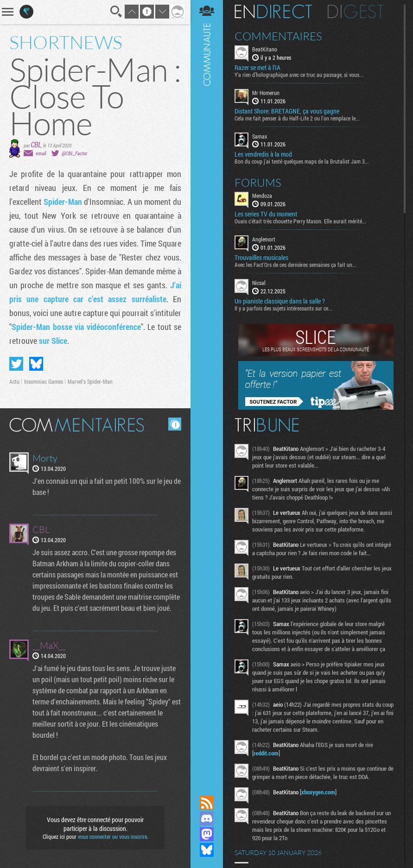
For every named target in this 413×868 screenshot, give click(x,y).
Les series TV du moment (266, 214)
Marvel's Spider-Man (90, 381)
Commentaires (278, 36)
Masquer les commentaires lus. (175, 424)
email (41, 153)
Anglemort (264, 239)
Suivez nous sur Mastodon (207, 834)
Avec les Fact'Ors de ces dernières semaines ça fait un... (295, 265)
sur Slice (53, 341)
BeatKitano (265, 49)
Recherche (116, 12)
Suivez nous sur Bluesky (207, 850)
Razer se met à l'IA (257, 68)
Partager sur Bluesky (36, 364)
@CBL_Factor (74, 153)
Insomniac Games (44, 381)
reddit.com (266, 753)
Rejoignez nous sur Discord (207, 818)
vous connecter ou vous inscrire (112, 836)
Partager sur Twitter (16, 364)
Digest (356, 12)
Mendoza (262, 196)
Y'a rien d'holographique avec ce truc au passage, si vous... (299, 75)
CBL (36, 144)
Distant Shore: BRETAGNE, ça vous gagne (287, 111)
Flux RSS (207, 803)
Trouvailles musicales (261, 258)
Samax (260, 136)
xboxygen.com (318, 792)
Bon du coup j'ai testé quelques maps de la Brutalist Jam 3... (302, 161)
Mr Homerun (266, 93)
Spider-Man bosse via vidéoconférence (76, 327)
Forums (258, 183)
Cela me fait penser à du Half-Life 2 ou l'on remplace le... (297, 118)
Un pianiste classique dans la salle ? (280, 301)
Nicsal (259, 283)
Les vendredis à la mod (263, 154)
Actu (14, 381)
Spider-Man (63, 202)
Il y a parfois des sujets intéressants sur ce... (283, 308)
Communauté (207, 389)
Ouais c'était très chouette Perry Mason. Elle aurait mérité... (300, 221)
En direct (273, 12)
